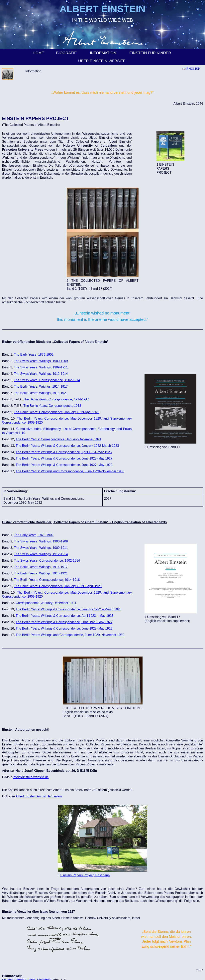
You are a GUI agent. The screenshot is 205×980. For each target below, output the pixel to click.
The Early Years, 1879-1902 (34, 535)
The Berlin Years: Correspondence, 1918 (52, 406)
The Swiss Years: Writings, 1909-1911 (41, 367)
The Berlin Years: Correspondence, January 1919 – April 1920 (58, 586)
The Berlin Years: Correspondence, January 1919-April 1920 (57, 412)
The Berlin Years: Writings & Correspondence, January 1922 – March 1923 (68, 609)
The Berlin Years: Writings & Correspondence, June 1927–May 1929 (64, 465)
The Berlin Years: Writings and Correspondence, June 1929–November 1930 (70, 471)
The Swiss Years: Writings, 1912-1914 (41, 374)
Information (104, 53)
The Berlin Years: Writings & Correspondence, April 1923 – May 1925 (64, 616)
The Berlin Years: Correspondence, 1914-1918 (47, 580)
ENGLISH (191, 69)
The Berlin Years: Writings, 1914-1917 (41, 387)
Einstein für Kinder (151, 53)
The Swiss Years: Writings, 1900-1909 (41, 361)
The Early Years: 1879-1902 (34, 355)
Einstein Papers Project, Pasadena (85, 875)
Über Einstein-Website (103, 61)
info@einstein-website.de (31, 777)
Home (38, 53)
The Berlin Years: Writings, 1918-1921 (41, 393)
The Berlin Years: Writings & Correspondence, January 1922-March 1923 (67, 446)
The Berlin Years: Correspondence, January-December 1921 (58, 439)
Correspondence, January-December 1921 (46, 603)
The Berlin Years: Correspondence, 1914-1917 (56, 399)
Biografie (67, 53)
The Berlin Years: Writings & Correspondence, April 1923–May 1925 (64, 452)
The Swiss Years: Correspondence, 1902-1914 (47, 380)
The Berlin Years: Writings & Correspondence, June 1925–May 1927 (64, 458)
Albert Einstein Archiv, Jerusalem (39, 796)
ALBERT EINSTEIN (102, 9)
